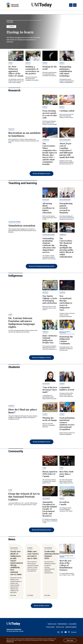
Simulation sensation (22, 226)
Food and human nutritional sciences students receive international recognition (67, 424)
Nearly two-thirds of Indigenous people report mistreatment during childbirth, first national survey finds (17, 563)
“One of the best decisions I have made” (50, 390)
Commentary (46, 140)
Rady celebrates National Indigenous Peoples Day (50, 339)
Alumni (10, 314)
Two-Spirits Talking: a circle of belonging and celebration (50, 300)
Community (45, 332)
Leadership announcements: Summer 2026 (52, 555)
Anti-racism (46, 200)
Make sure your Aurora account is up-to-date (33, 555)
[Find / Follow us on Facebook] (69, 632)
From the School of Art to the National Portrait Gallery (24, 497)
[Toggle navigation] (75, 5)
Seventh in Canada (64, 503)
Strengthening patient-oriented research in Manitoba (66, 208)
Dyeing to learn (20, 32)
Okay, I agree (70, 640)
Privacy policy (51, 626)
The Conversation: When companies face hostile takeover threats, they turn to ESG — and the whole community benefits (50, 154)
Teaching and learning (14, 222)
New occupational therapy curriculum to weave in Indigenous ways (66, 303)
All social (74, 632)
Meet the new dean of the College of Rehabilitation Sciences (66, 566)
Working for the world (50, 68)
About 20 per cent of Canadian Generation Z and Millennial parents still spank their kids (67, 151)
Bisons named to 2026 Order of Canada (50, 474)
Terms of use (60, 626)
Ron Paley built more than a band (66, 474)
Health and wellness (65, 140)
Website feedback (71, 626)
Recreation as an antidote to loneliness (24, 135)
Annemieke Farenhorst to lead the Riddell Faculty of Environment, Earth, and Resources (50, 509)
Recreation (11, 129)
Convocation (46, 384)
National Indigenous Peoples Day (65, 332)
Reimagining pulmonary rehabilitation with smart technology (66, 71)
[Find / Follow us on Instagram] (62, 632)
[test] (58, 632)
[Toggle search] (71, 5)
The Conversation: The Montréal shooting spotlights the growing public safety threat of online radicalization (66, 248)
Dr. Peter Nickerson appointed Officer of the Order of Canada (16, 71)
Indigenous (45, 292)
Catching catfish (67, 111)
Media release (14, 548)
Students (11, 27)
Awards (10, 63)
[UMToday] (18, 624)
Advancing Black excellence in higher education (48, 208)
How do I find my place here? (23, 411)
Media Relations (63, 623)
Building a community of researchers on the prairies (32, 70)
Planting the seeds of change (50, 419)
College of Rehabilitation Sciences (66, 557)
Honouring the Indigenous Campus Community (66, 340)
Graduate (28, 63)
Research (62, 63)
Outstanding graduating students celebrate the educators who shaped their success (49, 246)
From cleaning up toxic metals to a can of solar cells (50, 115)
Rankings (45, 63)
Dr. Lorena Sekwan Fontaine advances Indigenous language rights (22, 323)
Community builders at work (67, 389)
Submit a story (52, 623)
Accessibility (73, 623)
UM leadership (46, 498)
